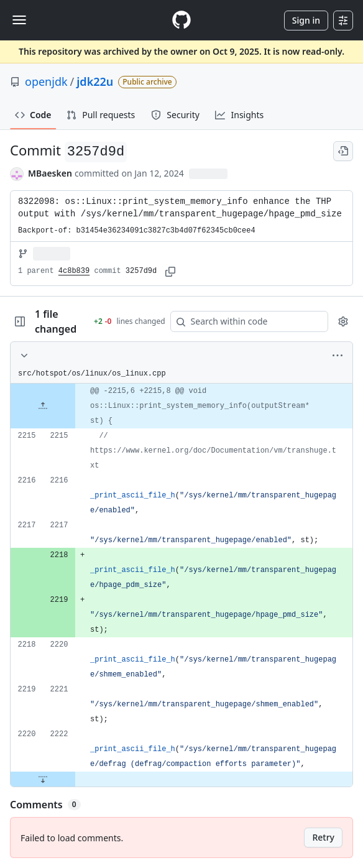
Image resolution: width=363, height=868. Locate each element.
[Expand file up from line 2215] (43, 406)
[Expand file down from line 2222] (43, 779)
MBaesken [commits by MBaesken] (50, 173)
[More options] (338, 356)
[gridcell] (181, 406)
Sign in (306, 20)
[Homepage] (181, 20)
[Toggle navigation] (19, 20)
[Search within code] (243, 321)
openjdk (46, 81)
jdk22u (95, 81)
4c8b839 (74, 271)
